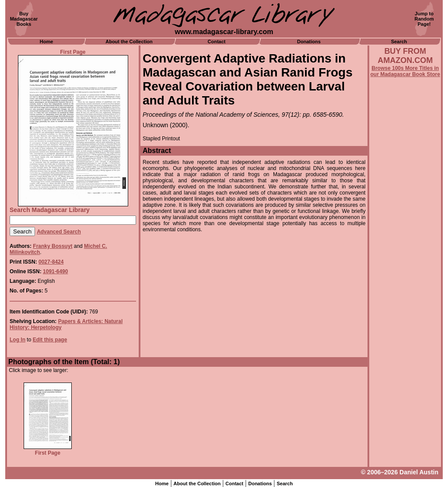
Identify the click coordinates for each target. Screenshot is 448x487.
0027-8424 (51, 262)
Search (399, 42)
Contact (217, 42)
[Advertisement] (405, 313)
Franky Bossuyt (52, 246)
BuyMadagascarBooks (24, 19)
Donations (309, 42)
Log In (17, 340)
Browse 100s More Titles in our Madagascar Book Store (405, 71)
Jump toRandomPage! (424, 19)
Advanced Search (59, 232)
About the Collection (129, 42)
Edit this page (50, 340)
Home (47, 42)
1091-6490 (55, 271)
